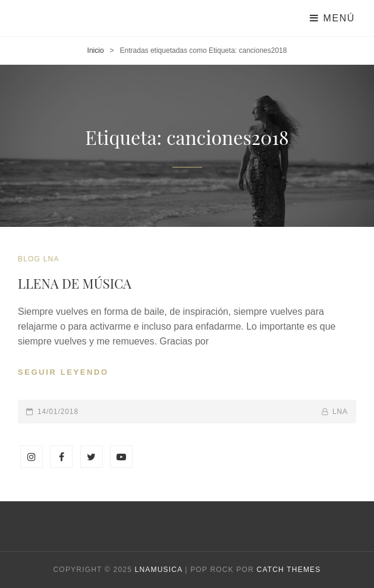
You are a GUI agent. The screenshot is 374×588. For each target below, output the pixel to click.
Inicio (96, 50)
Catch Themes (289, 570)
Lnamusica (159, 570)
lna (340, 412)
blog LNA (39, 259)
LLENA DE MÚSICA (75, 283)
